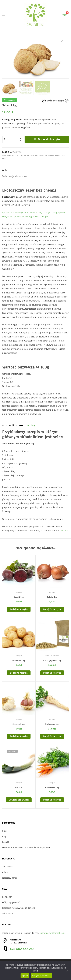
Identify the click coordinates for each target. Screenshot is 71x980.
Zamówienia (8, 866)
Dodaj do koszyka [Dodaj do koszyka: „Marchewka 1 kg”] (52, 799)
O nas (5, 831)
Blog (4, 836)
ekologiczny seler (20, 155)
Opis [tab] (5, 170)
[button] (62, 41)
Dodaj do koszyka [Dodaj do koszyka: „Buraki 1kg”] (19, 609)
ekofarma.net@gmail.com (52, 933)
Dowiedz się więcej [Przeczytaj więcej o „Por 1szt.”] (19, 799)
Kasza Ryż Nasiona (52, 655)
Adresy (5, 872)
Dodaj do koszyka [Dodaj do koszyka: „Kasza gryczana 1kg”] (52, 672)
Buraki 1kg (19, 597)
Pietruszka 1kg (52, 724)
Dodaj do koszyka (49, 139)
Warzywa (17, 151)
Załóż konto (8, 913)
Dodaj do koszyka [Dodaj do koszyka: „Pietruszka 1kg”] (52, 736)
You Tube (64, 530)
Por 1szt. (19, 787)
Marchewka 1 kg (52, 787)
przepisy (29, 425)
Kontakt (6, 842)
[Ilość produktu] (13, 139)
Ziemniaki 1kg (19, 660)
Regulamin (7, 896)
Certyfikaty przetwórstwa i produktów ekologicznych (26, 847)
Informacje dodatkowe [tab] (15, 176)
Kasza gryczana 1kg (52, 660)
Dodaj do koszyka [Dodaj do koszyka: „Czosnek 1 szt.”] (19, 736)
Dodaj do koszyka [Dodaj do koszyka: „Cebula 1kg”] (52, 609)
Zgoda (25, 976)
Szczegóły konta (9, 877)
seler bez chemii (37, 155)
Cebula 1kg (52, 597)
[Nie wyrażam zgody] (67, 971)
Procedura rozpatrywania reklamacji (19, 908)
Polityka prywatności (12, 902)
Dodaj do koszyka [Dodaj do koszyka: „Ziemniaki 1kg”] (19, 672)
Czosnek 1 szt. (19, 724)
